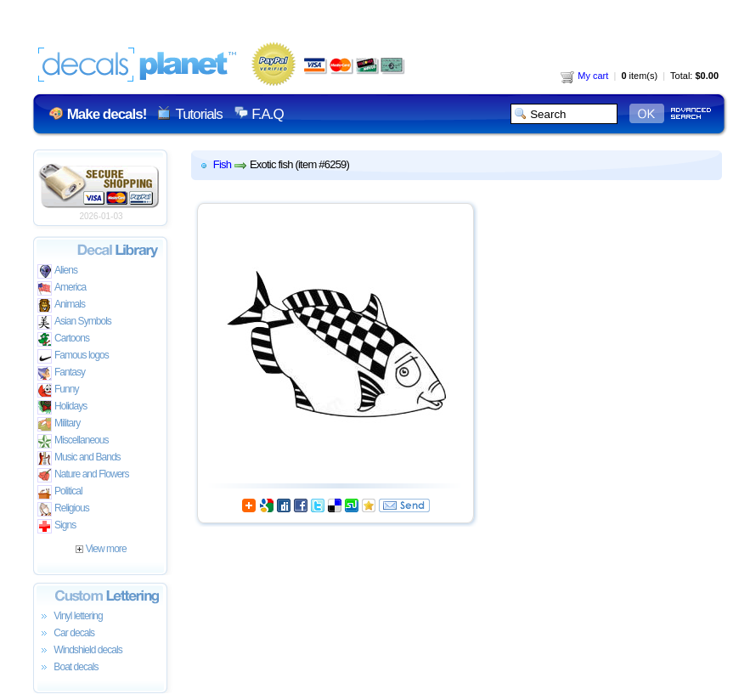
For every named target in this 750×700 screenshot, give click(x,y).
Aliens (57, 271)
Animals (61, 305)
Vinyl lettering (70, 617)
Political (60, 492)
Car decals (66, 634)
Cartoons (63, 339)
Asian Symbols (74, 322)
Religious (63, 509)
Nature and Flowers (83, 475)
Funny (58, 390)
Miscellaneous (73, 441)
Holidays (62, 407)
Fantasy (61, 373)
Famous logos (73, 356)
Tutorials (198, 114)
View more (101, 549)
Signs (56, 526)
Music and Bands (79, 458)
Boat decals (68, 668)
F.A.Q (267, 114)
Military (59, 424)
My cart (584, 76)
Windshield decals (80, 651)
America (62, 288)
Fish (222, 164)
